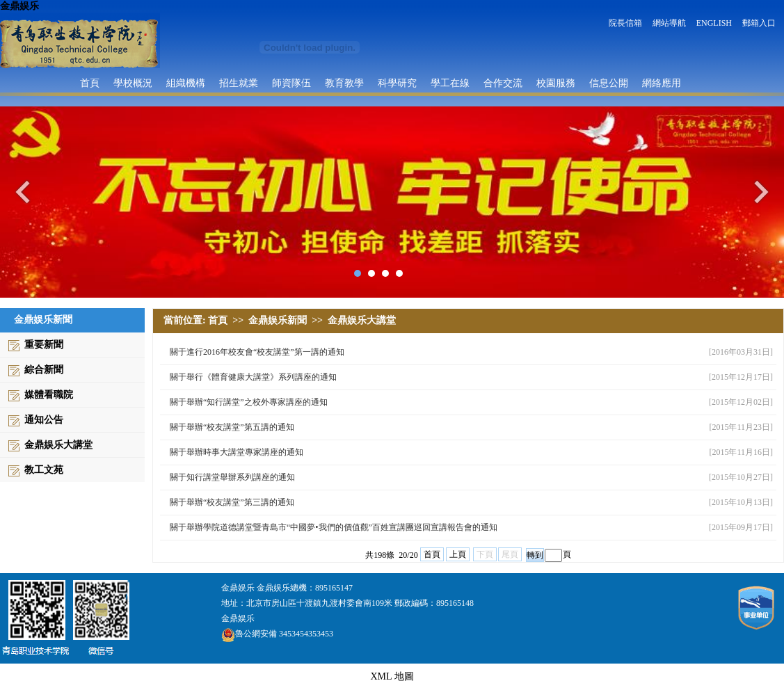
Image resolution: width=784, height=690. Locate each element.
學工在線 (450, 83)
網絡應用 (662, 83)
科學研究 (397, 83)
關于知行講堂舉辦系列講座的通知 (232, 477)
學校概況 (133, 83)
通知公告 (44, 420)
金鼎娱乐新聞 (278, 320)
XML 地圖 (392, 676)
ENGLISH (714, 23)
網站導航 (669, 23)
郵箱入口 (759, 23)
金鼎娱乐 (19, 6)
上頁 (458, 554)
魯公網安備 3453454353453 (277, 634)
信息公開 (609, 83)
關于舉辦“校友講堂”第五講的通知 (232, 427)
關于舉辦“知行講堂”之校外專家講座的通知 (249, 402)
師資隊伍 (291, 83)
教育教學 (344, 83)
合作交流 (503, 83)
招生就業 (239, 83)
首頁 (90, 83)
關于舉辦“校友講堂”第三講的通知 (232, 502)
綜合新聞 (44, 370)
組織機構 (186, 83)
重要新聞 (44, 345)
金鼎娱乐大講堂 (58, 445)
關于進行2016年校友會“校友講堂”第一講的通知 (257, 352)
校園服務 (556, 83)
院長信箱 (625, 23)
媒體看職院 (49, 395)
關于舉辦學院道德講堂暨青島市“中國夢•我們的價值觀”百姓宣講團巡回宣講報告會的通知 (334, 527)
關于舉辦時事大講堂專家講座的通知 (237, 452)
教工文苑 (44, 470)
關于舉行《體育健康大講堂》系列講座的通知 (253, 377)
